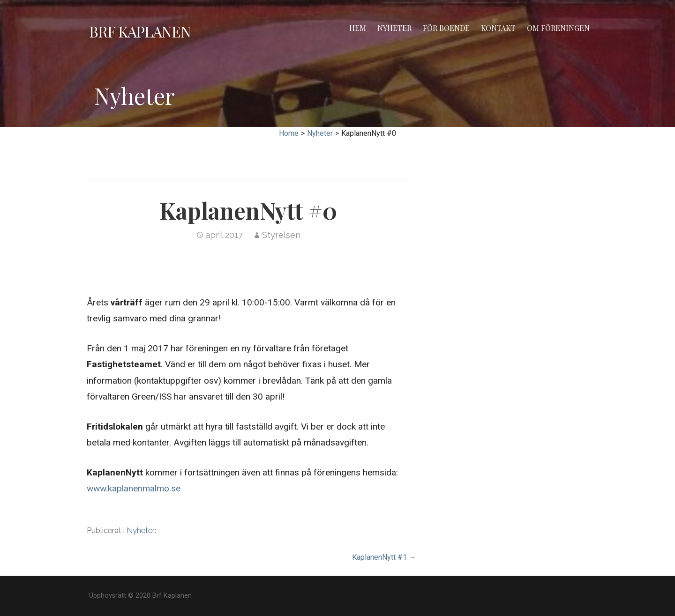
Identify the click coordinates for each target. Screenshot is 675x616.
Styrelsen (281, 235)
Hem (358, 28)
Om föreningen (558, 28)
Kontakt (498, 28)
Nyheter (394, 28)
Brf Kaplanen (140, 31)
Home (289, 133)
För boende (446, 28)
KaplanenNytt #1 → (384, 557)
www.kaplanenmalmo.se (134, 488)
